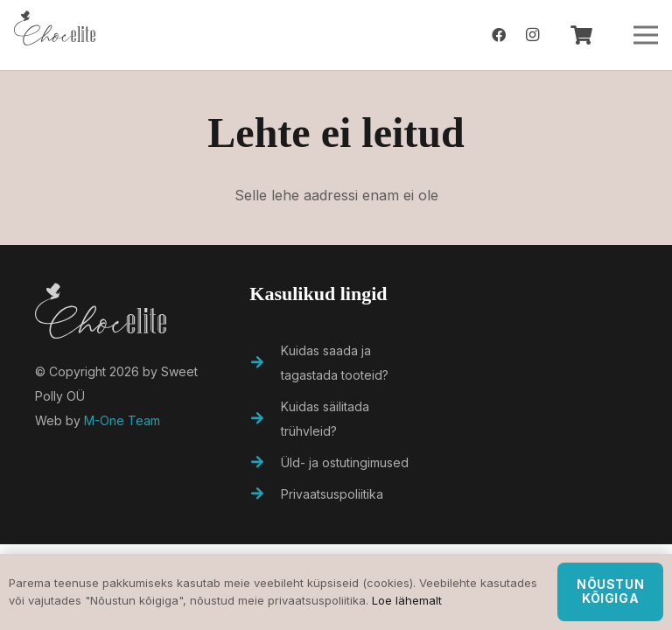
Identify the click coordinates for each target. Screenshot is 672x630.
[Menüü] (646, 35)
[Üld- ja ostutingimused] (265, 463)
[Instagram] (532, 35)
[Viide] (55, 35)
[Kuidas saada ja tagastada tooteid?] (265, 363)
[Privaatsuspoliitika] (265, 494)
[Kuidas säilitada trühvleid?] (265, 419)
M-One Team (122, 420)
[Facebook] (499, 35)
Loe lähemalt (407, 600)
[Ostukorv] (581, 35)
